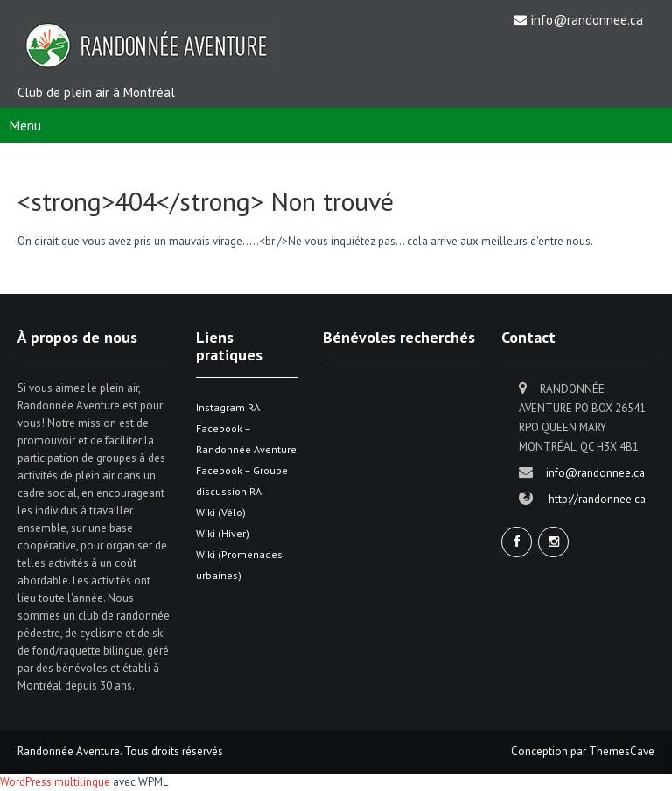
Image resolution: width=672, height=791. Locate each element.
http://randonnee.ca (597, 499)
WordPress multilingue (55, 782)
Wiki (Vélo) (221, 512)
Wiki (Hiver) (223, 533)
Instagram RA (228, 407)
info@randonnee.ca (587, 20)
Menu (25, 125)
